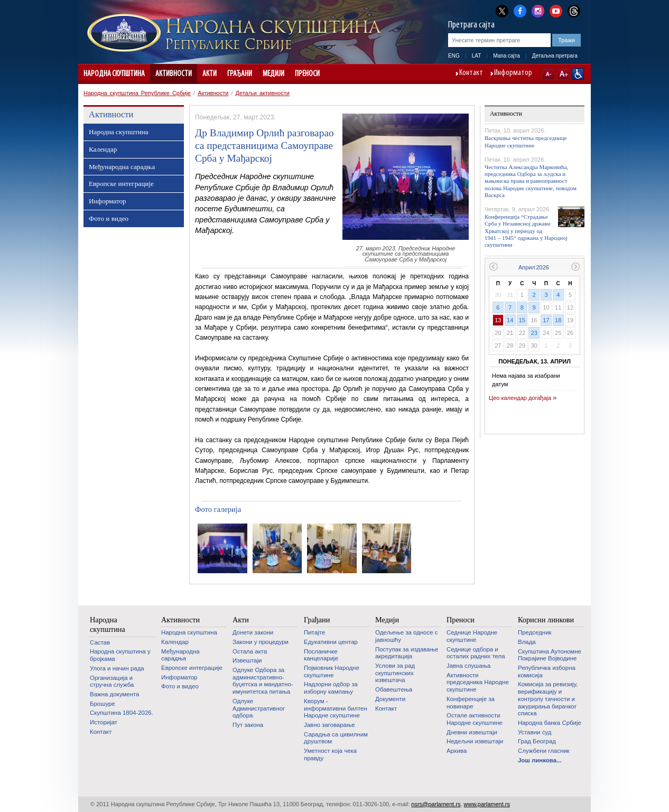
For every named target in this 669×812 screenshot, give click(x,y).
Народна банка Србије (550, 723)
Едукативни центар (331, 642)
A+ (563, 74)
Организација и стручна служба (112, 682)
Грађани (240, 74)
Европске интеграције (121, 184)
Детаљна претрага (555, 56)
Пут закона (248, 725)
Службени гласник (544, 751)
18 (558, 320)
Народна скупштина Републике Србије (137, 93)
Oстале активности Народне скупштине (475, 719)
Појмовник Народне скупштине (332, 671)
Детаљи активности (263, 93)
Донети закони (253, 632)
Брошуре (103, 704)
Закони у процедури (261, 642)
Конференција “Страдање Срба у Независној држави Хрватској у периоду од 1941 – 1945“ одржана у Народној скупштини (526, 231)
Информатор (513, 73)
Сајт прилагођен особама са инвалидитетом (578, 74)
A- (548, 74)
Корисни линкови (546, 620)
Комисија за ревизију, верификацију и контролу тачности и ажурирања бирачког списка (548, 699)
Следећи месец (576, 267)
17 (546, 320)
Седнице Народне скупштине (472, 636)
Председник (535, 632)
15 (522, 320)
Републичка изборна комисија (547, 671)
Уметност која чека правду (330, 754)
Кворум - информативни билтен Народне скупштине (336, 708)
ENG (454, 56)
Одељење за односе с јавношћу (406, 636)
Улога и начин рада (117, 668)
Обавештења (394, 689)
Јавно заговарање (329, 725)
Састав (100, 642)
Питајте (314, 632)
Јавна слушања (468, 666)
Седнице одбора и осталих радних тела (476, 653)
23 (534, 333)
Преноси (307, 74)
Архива (457, 751)
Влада (527, 642)
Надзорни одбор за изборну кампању (331, 688)
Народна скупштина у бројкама (120, 655)
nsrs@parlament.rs (436, 804)
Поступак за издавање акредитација (407, 653)
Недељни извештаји (475, 741)
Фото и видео (109, 218)
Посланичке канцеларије (321, 655)
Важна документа (114, 694)
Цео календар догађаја (520, 398)
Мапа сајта (507, 56)
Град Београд (537, 741)
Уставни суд (535, 732)
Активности (174, 74)
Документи (390, 699)
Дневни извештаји (472, 732)
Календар (103, 149)
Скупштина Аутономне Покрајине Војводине (550, 655)
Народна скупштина (114, 74)
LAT (477, 56)
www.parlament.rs (487, 804)
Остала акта (250, 651)
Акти (210, 74)
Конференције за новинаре (471, 703)
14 (510, 320)
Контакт (471, 73)
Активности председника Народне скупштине (478, 682)
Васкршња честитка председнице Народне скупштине (526, 141)
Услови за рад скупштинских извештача (395, 673)
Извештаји (247, 660)
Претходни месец (493, 267)
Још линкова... (540, 760)
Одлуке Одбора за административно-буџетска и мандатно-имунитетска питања (263, 681)
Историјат (104, 722)
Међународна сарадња (122, 167)
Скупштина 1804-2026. (122, 713)
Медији (273, 74)
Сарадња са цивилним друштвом (336, 738)
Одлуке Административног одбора (259, 708)
